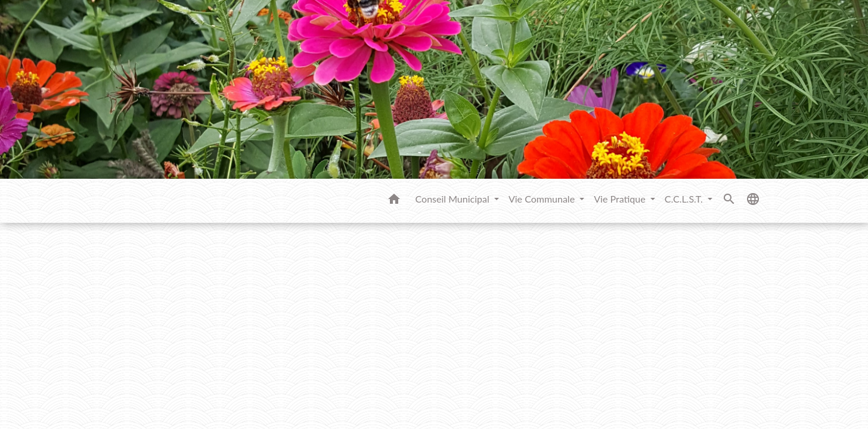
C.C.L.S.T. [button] (685, 199)
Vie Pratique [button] (621, 199)
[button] (394, 201)
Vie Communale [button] (543, 199)
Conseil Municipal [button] (454, 199)
